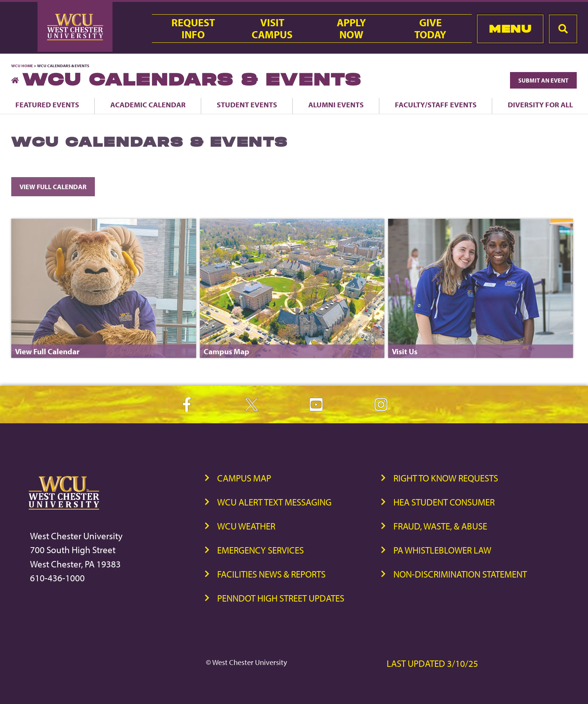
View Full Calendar (53, 187)
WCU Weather (246, 526)
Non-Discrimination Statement (460, 574)
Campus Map (244, 478)
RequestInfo (193, 29)
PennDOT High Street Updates (281, 598)
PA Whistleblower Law (442, 550)
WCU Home (22, 66)
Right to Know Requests (446, 478)
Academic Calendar (148, 105)
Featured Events (47, 105)
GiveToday (430, 29)
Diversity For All (540, 105)
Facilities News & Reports (271, 574)
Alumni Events (336, 105)
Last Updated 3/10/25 (432, 663)
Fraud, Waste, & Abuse (440, 526)
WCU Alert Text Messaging (274, 502)
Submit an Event (543, 80)
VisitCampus (272, 29)
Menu (510, 29)
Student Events (247, 105)
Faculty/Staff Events (436, 105)
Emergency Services (260, 550)
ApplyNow (351, 29)
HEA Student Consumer (444, 502)
